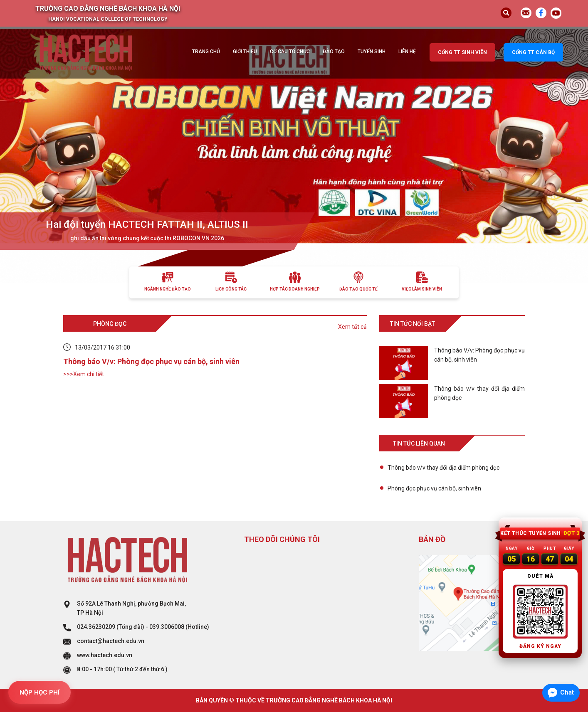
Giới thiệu (245, 52)
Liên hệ (407, 52)
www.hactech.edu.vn (105, 655)
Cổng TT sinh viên (462, 52)
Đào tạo (334, 52)
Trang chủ (206, 52)
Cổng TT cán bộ (533, 52)
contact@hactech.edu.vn (111, 641)
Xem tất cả (352, 327)
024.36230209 (96, 627)
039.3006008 (167, 627)
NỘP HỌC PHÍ (40, 692)
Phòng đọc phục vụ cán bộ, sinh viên (434, 488)
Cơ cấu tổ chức (290, 52)
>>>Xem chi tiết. (84, 374)
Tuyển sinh (372, 52)
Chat (567, 692)
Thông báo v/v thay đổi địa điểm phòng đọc (443, 468)
